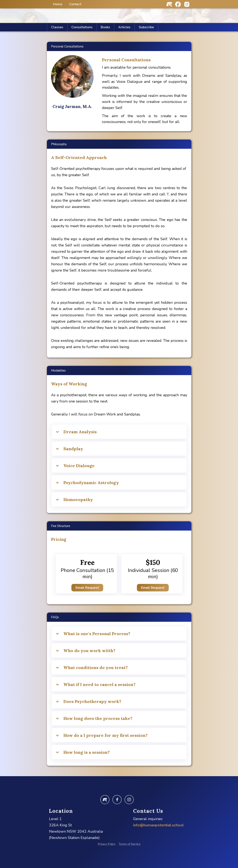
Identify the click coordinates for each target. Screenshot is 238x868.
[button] (124, 27)
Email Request (87, 588)
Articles (124, 27)
